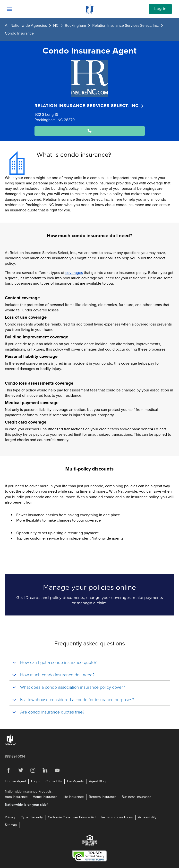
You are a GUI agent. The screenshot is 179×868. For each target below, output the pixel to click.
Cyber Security (32, 817)
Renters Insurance (103, 797)
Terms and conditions (117, 817)
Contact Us (54, 781)
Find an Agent (15, 781)
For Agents (75, 781)
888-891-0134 (15, 756)
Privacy (10, 817)
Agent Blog (97, 781)
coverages (74, 273)
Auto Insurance (16, 797)
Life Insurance (73, 797)
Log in (160, 9)
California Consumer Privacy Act (72, 817)
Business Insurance (136, 797)
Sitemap (11, 825)
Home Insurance (45, 797)
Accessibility (147, 817)
